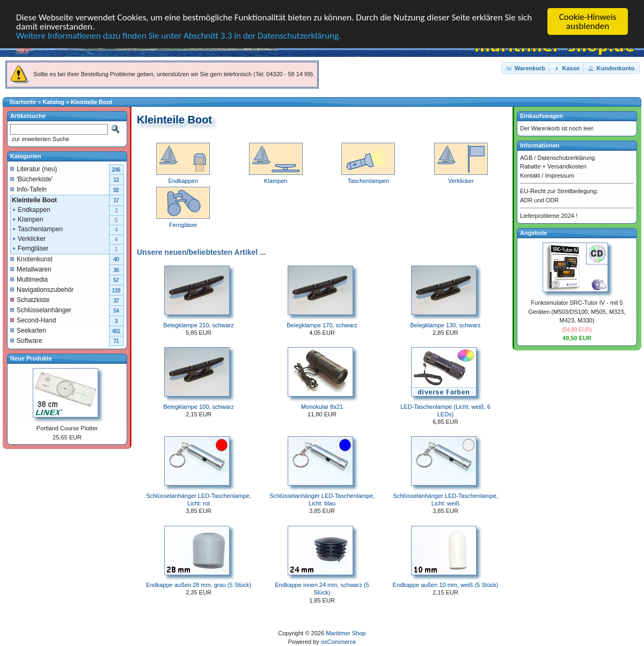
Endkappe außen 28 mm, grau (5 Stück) (199, 585)
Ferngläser (30, 248)
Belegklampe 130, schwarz (445, 325)
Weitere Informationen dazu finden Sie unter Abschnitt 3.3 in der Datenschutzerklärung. (178, 36)
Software (26, 340)
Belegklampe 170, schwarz (322, 325)
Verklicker (28, 238)
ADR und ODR (539, 200)
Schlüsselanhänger (41, 310)
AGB (526, 157)
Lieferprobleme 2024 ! (549, 216)
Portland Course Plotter (67, 428)
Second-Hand (33, 320)
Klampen (27, 219)
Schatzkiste (30, 299)
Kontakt (530, 175)
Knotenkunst (31, 259)
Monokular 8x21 (322, 407)
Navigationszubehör (42, 289)
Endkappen (31, 209)
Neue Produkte (31, 358)
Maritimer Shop (346, 633)
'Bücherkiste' (31, 179)
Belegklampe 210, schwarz (198, 325)
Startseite (23, 102)
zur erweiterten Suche (40, 139)
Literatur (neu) (34, 168)
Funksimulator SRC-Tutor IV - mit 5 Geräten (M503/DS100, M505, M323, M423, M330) (577, 311)
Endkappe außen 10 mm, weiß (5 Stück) (446, 585)
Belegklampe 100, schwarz (198, 407)
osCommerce (338, 642)
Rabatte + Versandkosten (553, 166)
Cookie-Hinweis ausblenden (588, 21)
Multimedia (29, 279)
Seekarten (28, 330)
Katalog (54, 102)
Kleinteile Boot (92, 102)
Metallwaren (31, 269)
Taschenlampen (37, 229)
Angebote (534, 232)
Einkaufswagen (541, 116)
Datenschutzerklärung (566, 157)
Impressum (559, 175)
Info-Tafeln (28, 189)
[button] (526, 68)
